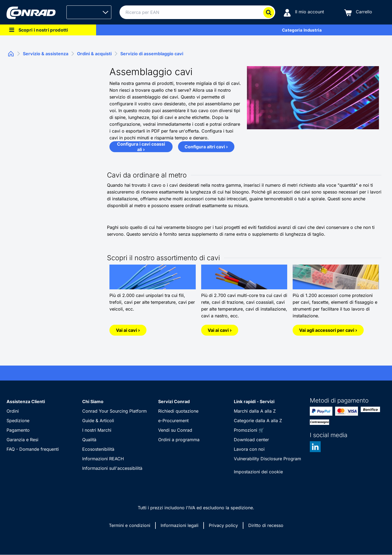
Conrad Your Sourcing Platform (114, 411)
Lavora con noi (249, 449)
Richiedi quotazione (178, 411)
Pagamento (18, 430)
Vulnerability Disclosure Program (267, 459)
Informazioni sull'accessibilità (112, 468)
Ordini (13, 411)
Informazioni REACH (103, 459)
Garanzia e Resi (22, 440)
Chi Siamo (93, 401)
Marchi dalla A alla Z (255, 411)
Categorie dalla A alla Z (258, 421)
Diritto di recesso (266, 525)
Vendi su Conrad (175, 430)
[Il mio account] (304, 12)
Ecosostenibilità (98, 449)
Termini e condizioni (130, 525)
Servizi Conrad (174, 401)
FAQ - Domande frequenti (33, 449)
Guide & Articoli (98, 421)
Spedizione (18, 421)
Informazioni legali (180, 525)
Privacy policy (223, 525)
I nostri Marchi (97, 430)
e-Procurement (173, 421)
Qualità (89, 440)
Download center (251, 440)
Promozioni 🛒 (249, 430)
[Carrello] (358, 12)
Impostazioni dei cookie (258, 472)
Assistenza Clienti (26, 401)
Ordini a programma (179, 440)
